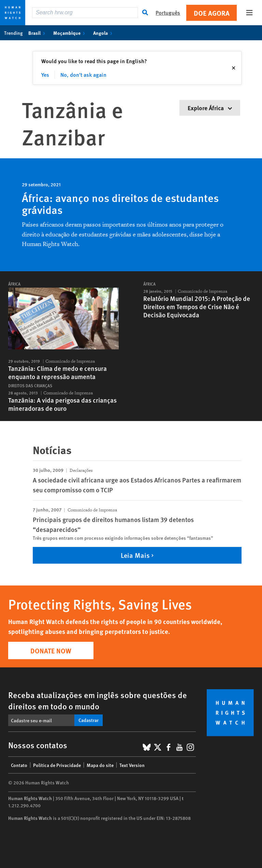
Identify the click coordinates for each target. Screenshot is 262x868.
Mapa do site (100, 765)
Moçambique (70, 33)
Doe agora (212, 13)
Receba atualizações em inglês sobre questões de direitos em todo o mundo (98, 700)
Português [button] (168, 12)
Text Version (132, 765)
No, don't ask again (83, 75)
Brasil (38, 33)
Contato (19, 765)
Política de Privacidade (57, 765)
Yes (45, 75)
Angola (104, 33)
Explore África (210, 108)
